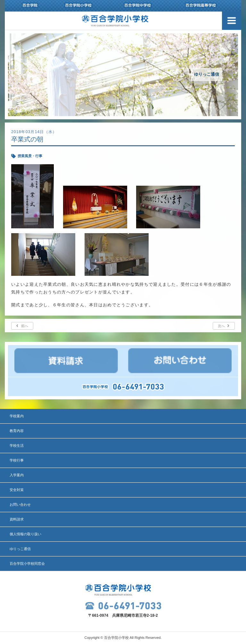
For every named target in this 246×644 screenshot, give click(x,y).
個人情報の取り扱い (25, 534)
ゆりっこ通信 (20, 549)
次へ (221, 326)
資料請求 (17, 519)
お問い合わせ (20, 504)
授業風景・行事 (30, 156)
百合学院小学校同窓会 (27, 563)
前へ (25, 326)
